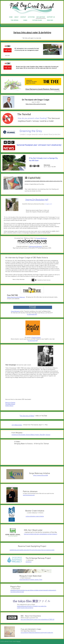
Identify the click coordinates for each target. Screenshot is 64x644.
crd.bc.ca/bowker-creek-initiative (35, 516)
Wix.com (19, 641)
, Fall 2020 (38, 247)
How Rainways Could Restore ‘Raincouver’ (43, 89)
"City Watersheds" (17, 425)
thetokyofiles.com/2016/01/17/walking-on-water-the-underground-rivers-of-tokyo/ (32, 607)
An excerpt (17, 238)
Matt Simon (47, 165)
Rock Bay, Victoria (45, 435)
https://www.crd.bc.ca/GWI (41, 475)
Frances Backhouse (41, 238)
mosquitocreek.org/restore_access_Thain (31, 580)
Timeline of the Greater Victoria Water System (26, 435)
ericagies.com (48, 204)
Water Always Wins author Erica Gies (36, 104)
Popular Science (36, 338)
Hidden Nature (9, 406)
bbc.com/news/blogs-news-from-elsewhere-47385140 (38, 619)
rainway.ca (29, 562)
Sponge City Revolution (35, 200)
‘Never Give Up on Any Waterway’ (16, 297)
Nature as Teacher (10, 403)
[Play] (36, 280)
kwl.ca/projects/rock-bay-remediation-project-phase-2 (41, 534)
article (17, 311)
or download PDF (32, 314)
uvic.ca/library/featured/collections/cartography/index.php (37, 633)
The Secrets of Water (27, 416)
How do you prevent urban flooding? (33, 118)
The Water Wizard (10, 404)
